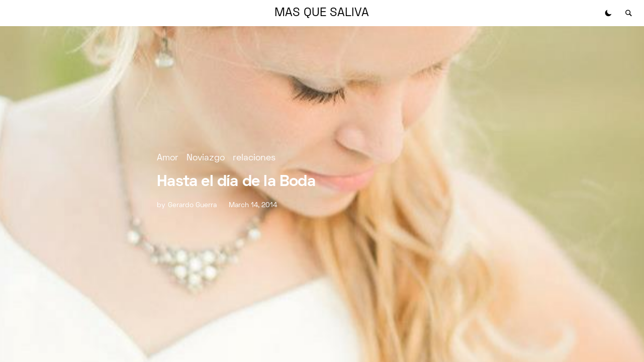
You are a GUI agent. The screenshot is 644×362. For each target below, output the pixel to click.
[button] (608, 13)
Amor (168, 158)
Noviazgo (206, 158)
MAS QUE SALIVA (322, 13)
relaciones (254, 158)
